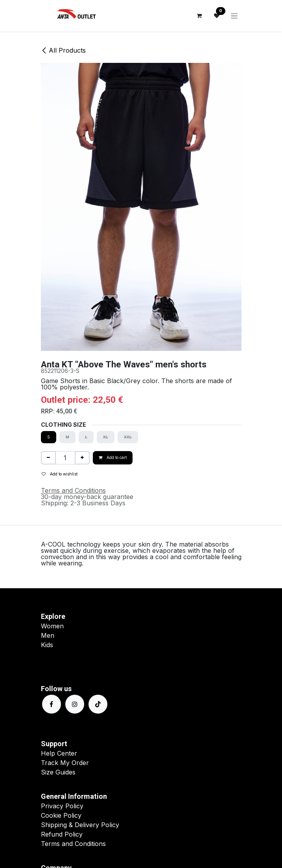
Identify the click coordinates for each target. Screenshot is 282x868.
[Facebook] (52, 704)
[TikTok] (98, 704)
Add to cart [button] (113, 457)
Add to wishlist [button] (60, 474)
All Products (63, 50)
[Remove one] (48, 458)
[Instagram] (75, 704)
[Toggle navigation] (234, 16)
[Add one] (82, 458)
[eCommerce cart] (199, 16)
